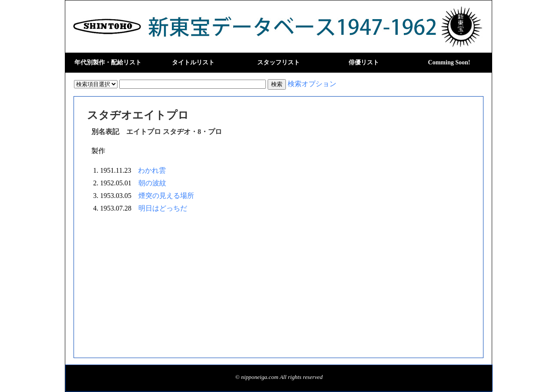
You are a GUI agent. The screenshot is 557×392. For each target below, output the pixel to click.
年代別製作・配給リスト (108, 62)
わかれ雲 (152, 170)
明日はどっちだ (163, 208)
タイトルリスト (193, 62)
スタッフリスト (278, 62)
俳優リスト (364, 62)
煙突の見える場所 (166, 196)
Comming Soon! (449, 62)
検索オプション (312, 84)
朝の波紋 (152, 183)
